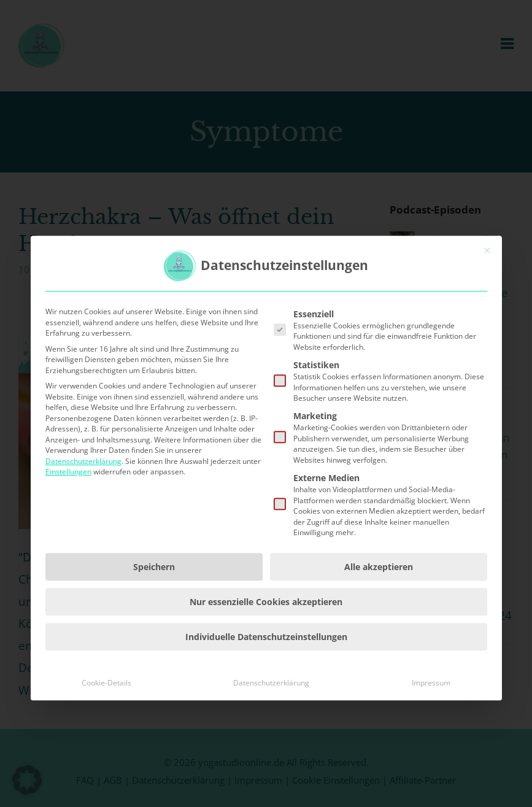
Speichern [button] (154, 629)
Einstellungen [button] (68, 534)
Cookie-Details (106, 745)
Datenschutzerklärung (83, 523)
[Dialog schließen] (487, 312)
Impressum (431, 745)
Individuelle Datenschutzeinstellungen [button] (266, 699)
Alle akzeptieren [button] (379, 629)
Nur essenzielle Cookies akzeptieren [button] (266, 664)
